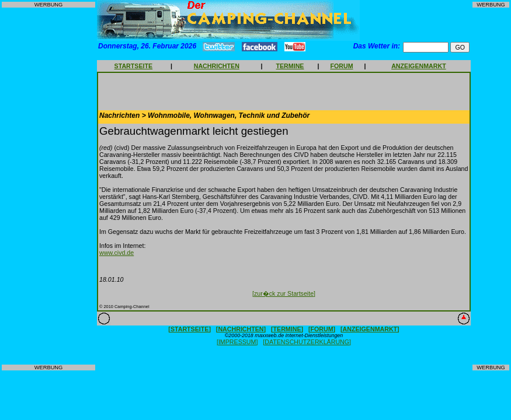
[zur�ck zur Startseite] (284, 293)
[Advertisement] (48, 186)
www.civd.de (117, 253)
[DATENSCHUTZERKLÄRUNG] (307, 342)
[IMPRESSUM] (237, 342)
